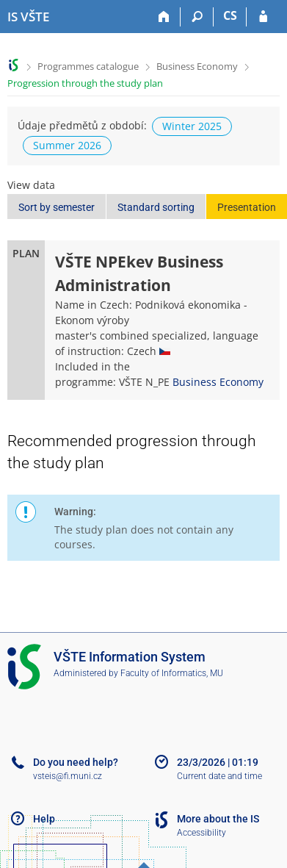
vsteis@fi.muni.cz (68, 776)
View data (31, 185)
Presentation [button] (247, 207)
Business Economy (197, 66)
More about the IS (218, 819)
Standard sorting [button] (156, 207)
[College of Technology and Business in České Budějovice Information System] (28, 17)
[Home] (164, 17)
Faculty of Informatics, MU (172, 673)
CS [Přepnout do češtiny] (230, 15)
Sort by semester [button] (57, 207)
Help (44, 819)
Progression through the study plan (85, 83)
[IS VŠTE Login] (263, 17)
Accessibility (201, 833)
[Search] (197, 17)
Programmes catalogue (88, 66)
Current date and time (219, 776)
